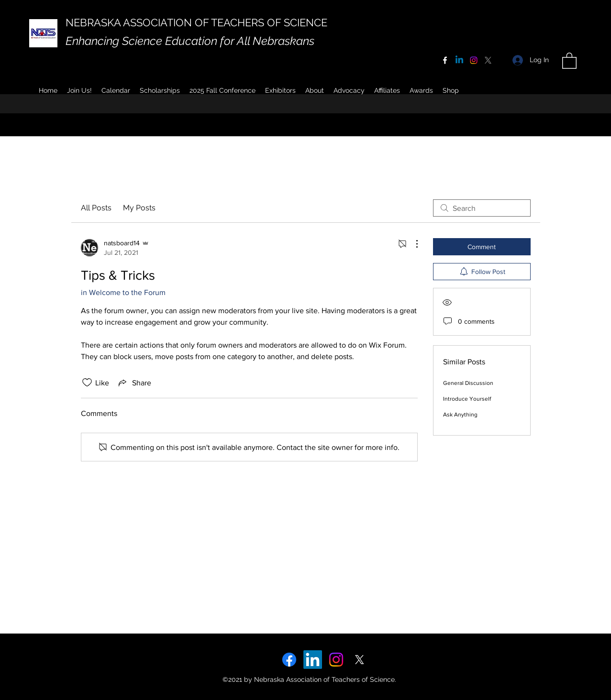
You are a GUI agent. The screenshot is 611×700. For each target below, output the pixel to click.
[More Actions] (412, 244)
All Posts (96, 208)
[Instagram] (474, 60)
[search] (482, 208)
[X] (488, 60)
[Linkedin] (459, 60)
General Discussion (468, 383)
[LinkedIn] (313, 660)
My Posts (139, 208)
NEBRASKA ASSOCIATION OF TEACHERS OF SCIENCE (196, 22)
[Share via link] (134, 383)
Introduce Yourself (467, 399)
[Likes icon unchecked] (87, 383)
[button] (315, 90)
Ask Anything (460, 415)
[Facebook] (445, 60)
